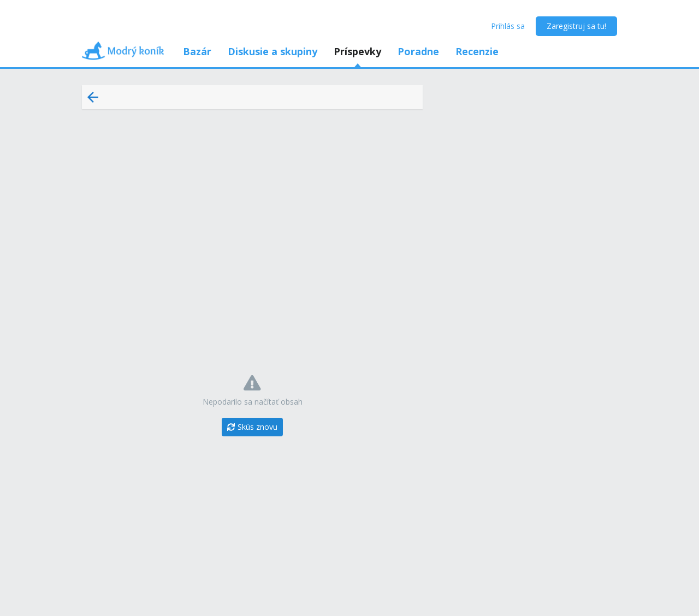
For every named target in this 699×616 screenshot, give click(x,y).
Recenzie (477, 51)
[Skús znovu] (252, 427)
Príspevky (357, 51)
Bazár (197, 51)
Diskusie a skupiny (273, 51)
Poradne (418, 51)
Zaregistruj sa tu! (576, 26)
